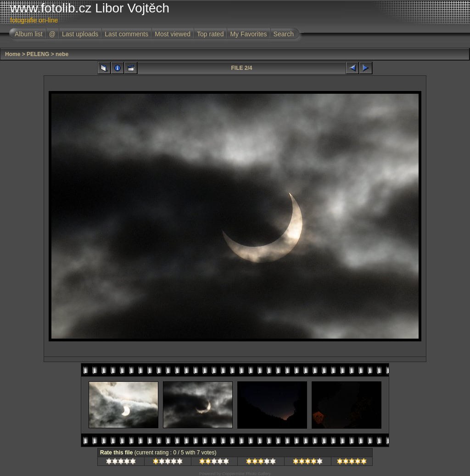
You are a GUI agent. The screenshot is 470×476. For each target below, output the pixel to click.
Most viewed (173, 34)
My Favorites (248, 34)
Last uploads (80, 34)
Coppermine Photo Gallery (246, 474)
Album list (29, 34)
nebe (62, 54)
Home (13, 54)
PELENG (38, 54)
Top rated (210, 34)
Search (284, 34)
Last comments (126, 34)
